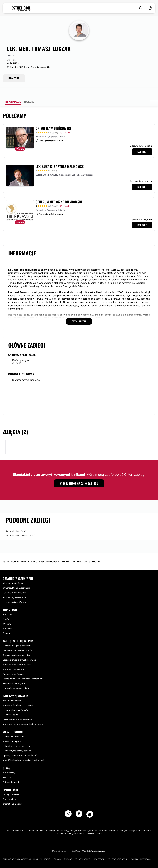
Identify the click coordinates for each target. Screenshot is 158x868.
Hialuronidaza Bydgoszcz (15, 674)
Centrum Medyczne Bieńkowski (59, 192)
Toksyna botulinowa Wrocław (17, 646)
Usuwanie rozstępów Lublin (16, 679)
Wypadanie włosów (12, 691)
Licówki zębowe (10, 705)
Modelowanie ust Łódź (13, 660)
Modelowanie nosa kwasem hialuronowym (23, 715)
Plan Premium (9, 790)
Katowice (7, 619)
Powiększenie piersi (12, 732)
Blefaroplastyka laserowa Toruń (20, 526)
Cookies (58, 850)
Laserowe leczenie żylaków (16, 700)
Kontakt (142, 142)
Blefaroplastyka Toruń (16, 522)
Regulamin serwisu (42, 850)
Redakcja (7, 768)
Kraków (6, 610)
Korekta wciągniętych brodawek (18, 696)
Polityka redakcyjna (118, 850)
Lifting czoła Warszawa (14, 727)
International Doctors (13, 794)
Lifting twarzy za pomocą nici (16, 737)
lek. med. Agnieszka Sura (14, 588)
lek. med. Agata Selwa (13, 574)
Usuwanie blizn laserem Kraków (18, 641)
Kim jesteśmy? (9, 763)
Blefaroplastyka (21, 351)
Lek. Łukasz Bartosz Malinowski (60, 157)
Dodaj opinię (13, 63)
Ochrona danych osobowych (17, 850)
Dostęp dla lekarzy (11, 785)
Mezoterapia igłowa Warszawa (17, 636)
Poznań (6, 624)
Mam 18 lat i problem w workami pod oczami (23, 751)
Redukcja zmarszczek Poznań (17, 655)
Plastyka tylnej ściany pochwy (17, 741)
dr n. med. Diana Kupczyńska (16, 578)
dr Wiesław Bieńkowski (53, 119)
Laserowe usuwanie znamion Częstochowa (23, 669)
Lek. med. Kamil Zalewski (15, 583)
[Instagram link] (68, 805)
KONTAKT (14, 78)
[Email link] (90, 805)
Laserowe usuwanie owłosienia (17, 710)
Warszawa (8, 605)
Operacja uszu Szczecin (14, 665)
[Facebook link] (79, 805)
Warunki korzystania (141, 850)
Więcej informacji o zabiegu (79, 474)
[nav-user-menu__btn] (150, 8)
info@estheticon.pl (96, 842)
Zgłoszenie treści (11, 773)
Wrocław (7, 614)
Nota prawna (99, 850)
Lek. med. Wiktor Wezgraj (15, 593)
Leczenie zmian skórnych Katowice (19, 650)
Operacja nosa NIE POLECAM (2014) (20, 746)
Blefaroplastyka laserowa (26, 370)
